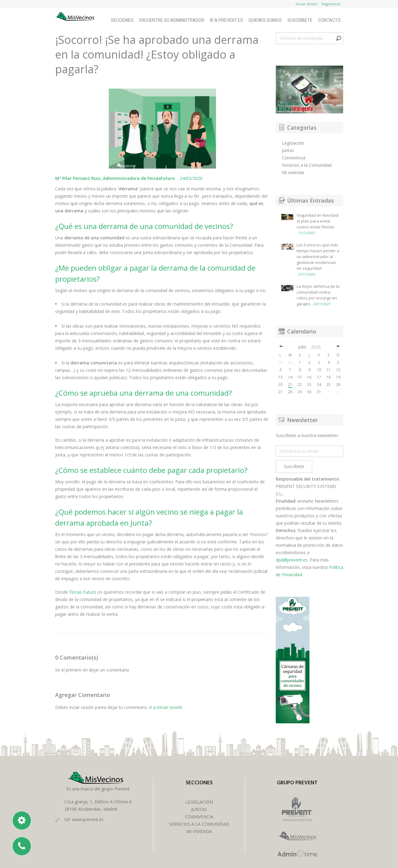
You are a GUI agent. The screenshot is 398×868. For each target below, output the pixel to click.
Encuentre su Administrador (172, 20)
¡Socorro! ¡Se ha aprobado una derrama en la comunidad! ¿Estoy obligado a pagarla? (157, 54)
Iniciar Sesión (307, 4)
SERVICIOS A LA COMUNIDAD (199, 824)
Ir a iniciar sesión (166, 707)
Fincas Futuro (83, 592)
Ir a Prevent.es (226, 20)
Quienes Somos (265, 20)
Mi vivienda (293, 172)
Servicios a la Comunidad (307, 165)
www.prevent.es (88, 819)
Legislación (293, 143)
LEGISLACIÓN (199, 802)
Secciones (122, 20)
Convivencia (294, 158)
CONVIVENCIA (199, 817)
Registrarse (331, 4)
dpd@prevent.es (292, 560)
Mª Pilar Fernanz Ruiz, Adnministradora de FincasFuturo (116, 178)
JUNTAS (199, 809)
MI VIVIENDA (199, 831)
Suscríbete (300, 20)
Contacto (329, 20)
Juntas (288, 150)
